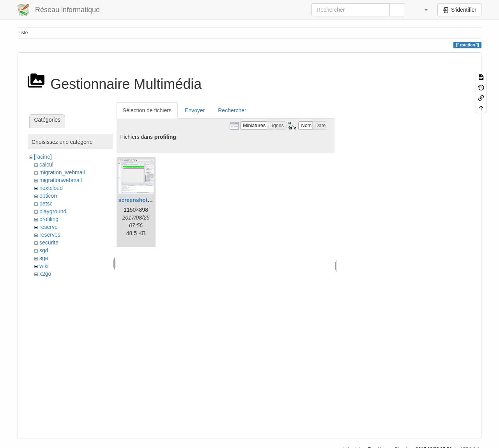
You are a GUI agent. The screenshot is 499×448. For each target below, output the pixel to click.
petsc (46, 204)
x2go (45, 274)
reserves (50, 235)
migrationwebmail (61, 180)
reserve (49, 227)
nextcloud (51, 188)
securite (49, 243)
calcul (46, 165)
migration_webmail (62, 172)
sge (44, 258)
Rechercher (232, 110)
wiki (44, 266)
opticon (48, 196)
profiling (49, 219)
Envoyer (195, 110)
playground (53, 211)
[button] (422, 10)
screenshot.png (139, 200)
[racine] (43, 157)
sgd (44, 250)
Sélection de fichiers (147, 110)
